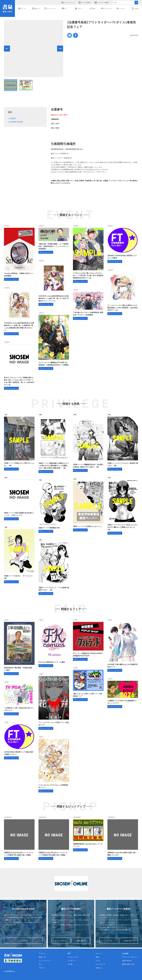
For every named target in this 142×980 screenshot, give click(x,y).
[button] (7, 49)
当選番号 (13, 118)
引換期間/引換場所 (16, 122)
